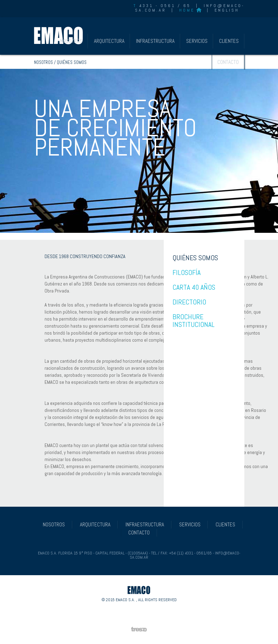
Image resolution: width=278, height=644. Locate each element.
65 (187, 6)
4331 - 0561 (154, 6)
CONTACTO (228, 62)
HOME (187, 10)
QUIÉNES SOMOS (195, 258)
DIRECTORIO (189, 302)
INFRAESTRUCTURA (155, 41)
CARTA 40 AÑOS (194, 287)
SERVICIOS (197, 41)
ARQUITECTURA (109, 41)
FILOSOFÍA (187, 272)
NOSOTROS (71, 41)
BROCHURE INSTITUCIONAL (194, 321)
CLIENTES (229, 41)
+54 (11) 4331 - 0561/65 (190, 553)
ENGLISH (227, 10)
